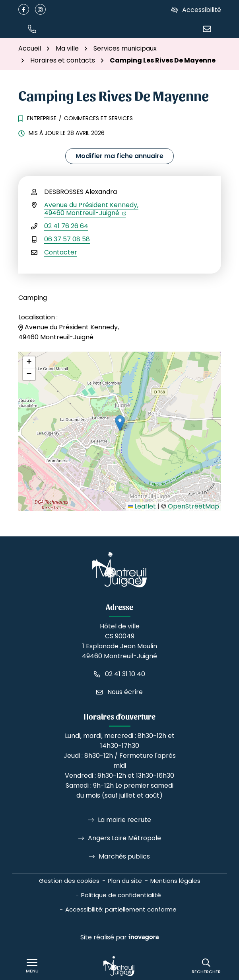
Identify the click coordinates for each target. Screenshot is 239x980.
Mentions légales (175, 881)
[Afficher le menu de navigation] (32, 966)
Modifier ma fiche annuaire (119, 156)
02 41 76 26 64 (66, 226)
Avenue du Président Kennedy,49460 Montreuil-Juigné (91, 209)
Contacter (61, 252)
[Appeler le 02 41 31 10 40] (119, 674)
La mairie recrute (124, 820)
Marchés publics (124, 856)
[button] (32, 28)
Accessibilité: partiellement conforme (121, 909)
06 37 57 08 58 (67, 239)
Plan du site (125, 881)
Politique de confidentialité (121, 895)
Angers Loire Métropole (124, 838)
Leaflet (142, 506)
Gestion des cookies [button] (69, 881)
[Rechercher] (206, 966)
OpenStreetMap (193, 506)
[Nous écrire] (207, 28)
